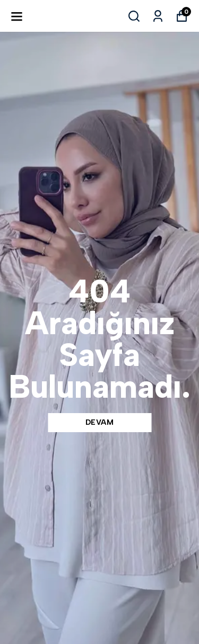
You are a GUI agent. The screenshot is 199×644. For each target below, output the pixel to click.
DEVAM (100, 422)
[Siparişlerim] (158, 16)
